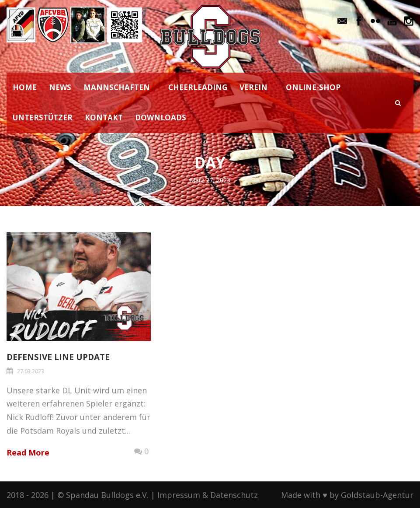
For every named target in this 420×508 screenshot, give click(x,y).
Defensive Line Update (58, 357)
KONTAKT (104, 117)
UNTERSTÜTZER (43, 117)
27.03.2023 (31, 371)
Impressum (179, 495)
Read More (28, 452)
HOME (25, 87)
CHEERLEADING (198, 87)
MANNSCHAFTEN (117, 87)
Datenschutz (234, 495)
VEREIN (253, 87)
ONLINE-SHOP (313, 87)
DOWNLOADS (161, 117)
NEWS (60, 87)
